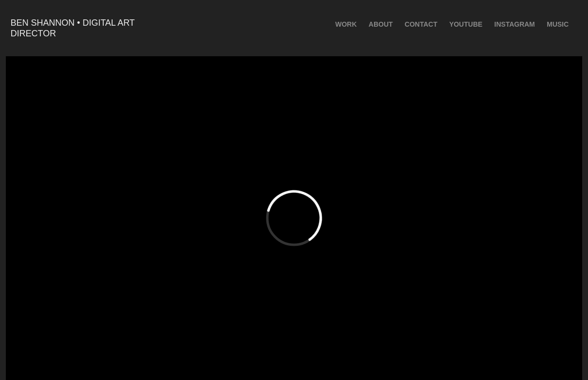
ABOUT (381, 24)
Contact (421, 24)
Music (558, 24)
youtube (466, 24)
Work (346, 24)
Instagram (515, 24)
